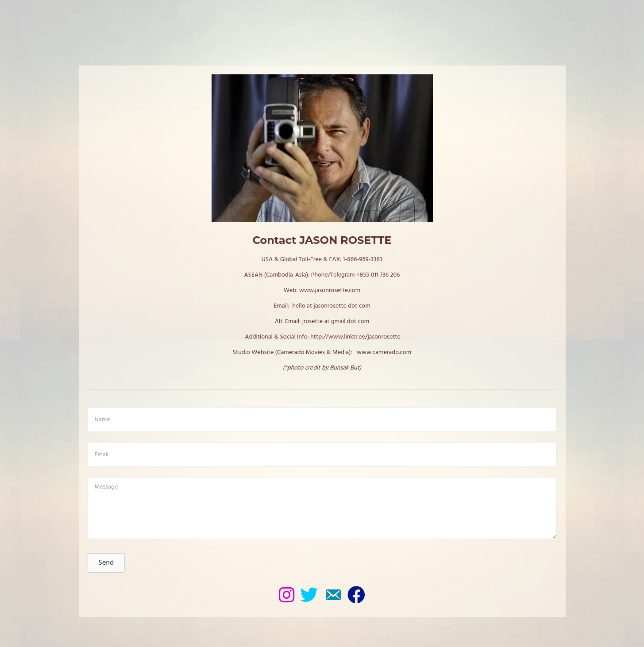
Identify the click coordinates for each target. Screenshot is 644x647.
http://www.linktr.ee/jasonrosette (355, 337)
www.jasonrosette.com (330, 291)
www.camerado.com (384, 352)
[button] (106, 563)
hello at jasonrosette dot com (331, 306)
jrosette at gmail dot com (336, 322)
